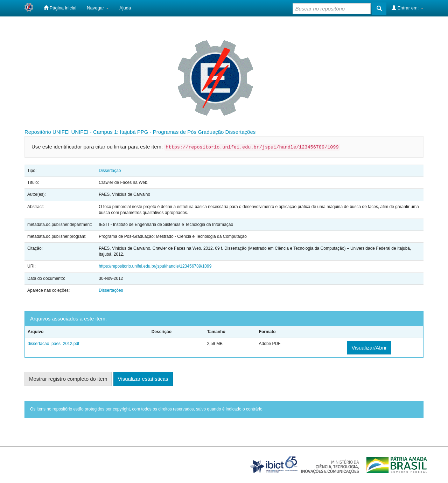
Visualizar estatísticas (143, 379)
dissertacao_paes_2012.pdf (53, 344)
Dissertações (241, 132)
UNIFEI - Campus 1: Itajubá (103, 132)
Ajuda (125, 8)
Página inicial (60, 8)
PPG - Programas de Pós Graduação (181, 132)
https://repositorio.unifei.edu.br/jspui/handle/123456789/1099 (155, 266)
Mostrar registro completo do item (68, 379)
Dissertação (110, 171)
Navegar (98, 8)
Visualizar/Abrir (369, 348)
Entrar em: (408, 8)
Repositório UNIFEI (47, 132)
